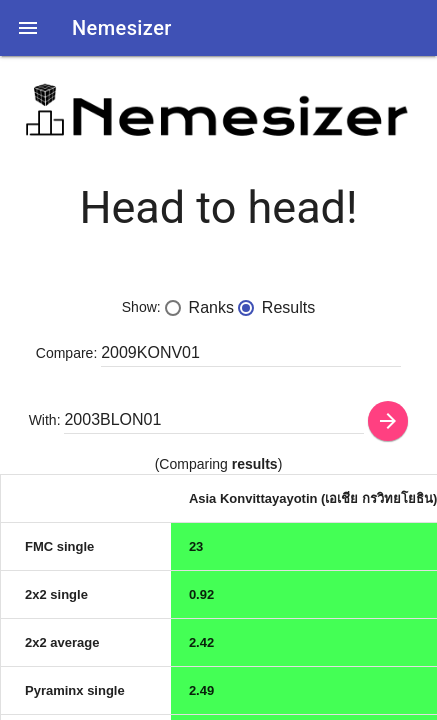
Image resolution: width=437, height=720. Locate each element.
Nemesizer (122, 28)
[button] (28, 28)
